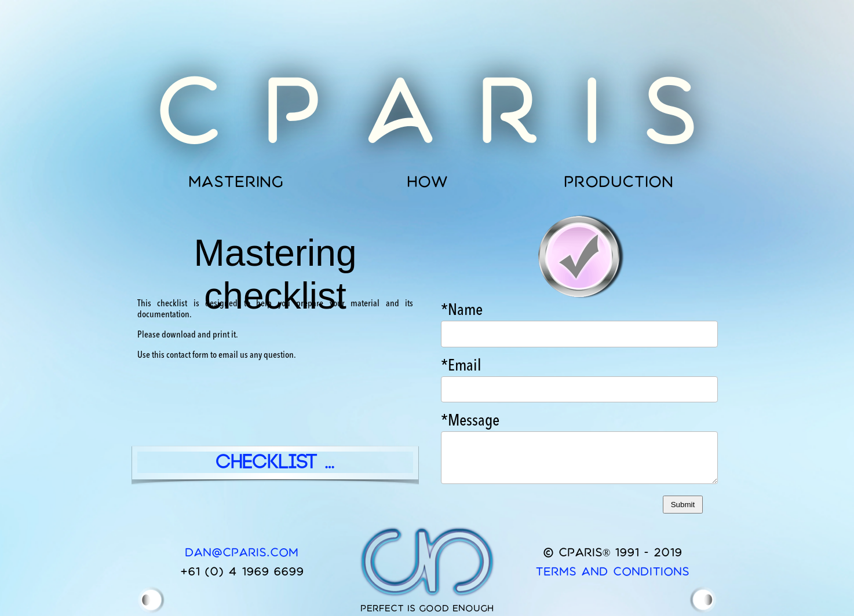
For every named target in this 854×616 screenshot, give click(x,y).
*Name (462, 311)
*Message (470, 421)
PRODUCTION (618, 181)
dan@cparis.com (242, 552)
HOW (427, 181)
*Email (461, 366)
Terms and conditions (612, 571)
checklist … (275, 462)
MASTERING (236, 181)
